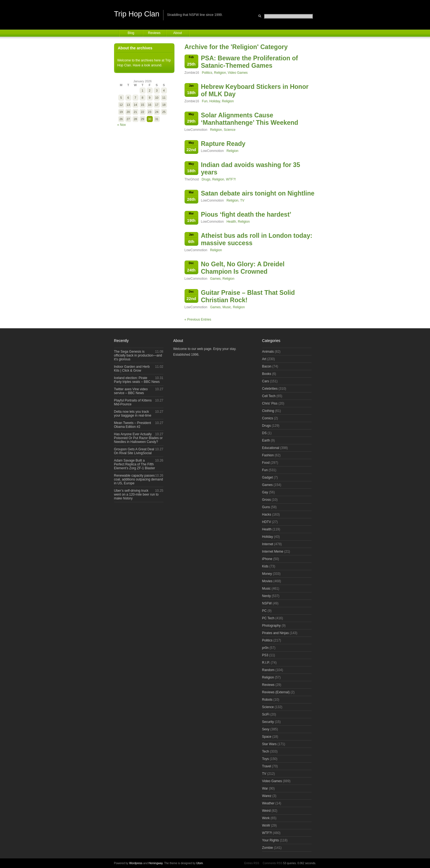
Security (268, 722)
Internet (268, 544)
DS (264, 433)
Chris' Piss (270, 403)
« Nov (122, 125)
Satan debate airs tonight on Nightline (258, 193)
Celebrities (270, 389)
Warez (267, 796)
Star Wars (269, 744)
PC (264, 611)
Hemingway (156, 863)
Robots (267, 700)
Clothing (268, 411)
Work (266, 818)
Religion (220, 73)
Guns (266, 507)
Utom (200, 863)
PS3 (265, 655)
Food (266, 463)
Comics (268, 418)
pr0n (265, 648)
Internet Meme (273, 552)
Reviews (154, 33)
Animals (268, 352)
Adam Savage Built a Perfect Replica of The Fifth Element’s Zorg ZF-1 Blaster (135, 464)
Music (227, 307)
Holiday (215, 101)
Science (230, 130)
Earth (266, 440)
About (178, 33)
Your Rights (271, 840)
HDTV (267, 522)
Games (215, 279)
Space (267, 737)
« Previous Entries (198, 320)
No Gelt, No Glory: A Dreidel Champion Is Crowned (243, 268)
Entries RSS (252, 863)
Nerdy (267, 596)
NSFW (267, 603)
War (265, 788)
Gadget (268, 477)
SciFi (266, 714)
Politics (207, 73)
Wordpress (136, 863)
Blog (131, 33)
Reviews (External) (276, 692)
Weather (268, 803)
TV (242, 200)
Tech (266, 751)
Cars (266, 381)
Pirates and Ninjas (275, 633)
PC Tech (268, 618)
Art (264, 359)
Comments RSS (273, 863)
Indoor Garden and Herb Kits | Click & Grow (132, 369)
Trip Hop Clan (137, 14)
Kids (265, 566)
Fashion (268, 455)
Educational (271, 448)
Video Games (238, 73)
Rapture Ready (223, 144)
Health (231, 222)
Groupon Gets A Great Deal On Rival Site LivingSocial (134, 451)
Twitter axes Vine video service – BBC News (131, 391)
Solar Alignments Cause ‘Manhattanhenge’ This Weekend (250, 119)
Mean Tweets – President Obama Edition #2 (133, 425)
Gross (267, 500)
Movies (267, 581)
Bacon (267, 366)
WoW (266, 825)
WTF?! (231, 179)
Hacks (267, 514)
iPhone (267, 559)
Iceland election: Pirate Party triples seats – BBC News (137, 380)
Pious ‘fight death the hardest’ (246, 214)
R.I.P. (266, 663)
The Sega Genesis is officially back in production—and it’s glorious (138, 355)
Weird (266, 811)
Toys (266, 759)
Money (267, 574)
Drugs (206, 179)
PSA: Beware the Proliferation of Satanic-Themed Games (250, 62)
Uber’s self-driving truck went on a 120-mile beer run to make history (136, 494)
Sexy (266, 729)
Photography (271, 626)
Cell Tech (269, 396)
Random (268, 670)
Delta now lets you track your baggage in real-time (133, 414)
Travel (267, 766)
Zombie (268, 848)
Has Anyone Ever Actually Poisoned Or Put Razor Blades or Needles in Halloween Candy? (138, 438)
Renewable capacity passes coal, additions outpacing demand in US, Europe (139, 479)
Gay (265, 492)
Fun (205, 101)
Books (267, 374)
